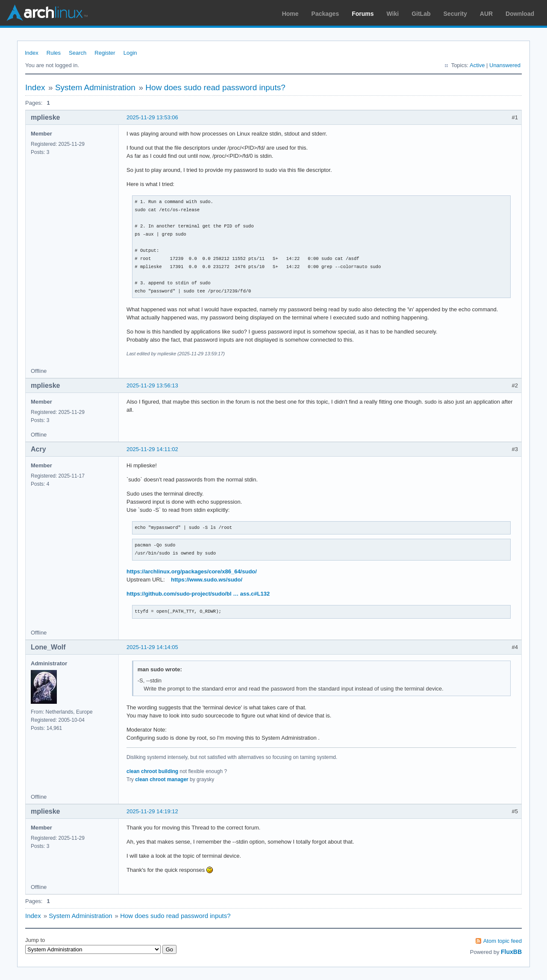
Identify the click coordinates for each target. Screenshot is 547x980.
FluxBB (511, 952)
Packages (325, 14)
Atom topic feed (503, 941)
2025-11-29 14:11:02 (152, 449)
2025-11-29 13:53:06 (152, 117)
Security (455, 14)
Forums (363, 14)
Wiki (393, 14)
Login (130, 53)
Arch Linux (47, 13)
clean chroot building (152, 771)
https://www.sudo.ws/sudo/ (207, 580)
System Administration (95, 87)
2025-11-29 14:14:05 (152, 647)
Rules (54, 53)
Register (105, 53)
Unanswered (505, 65)
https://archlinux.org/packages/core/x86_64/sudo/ (192, 571)
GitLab (421, 14)
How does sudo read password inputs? (215, 87)
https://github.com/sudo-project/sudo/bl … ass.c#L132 (198, 594)
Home (290, 14)
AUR (486, 14)
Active (477, 65)
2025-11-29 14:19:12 (152, 811)
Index (32, 53)
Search (78, 53)
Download (520, 14)
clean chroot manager (162, 779)
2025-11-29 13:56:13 (152, 385)
